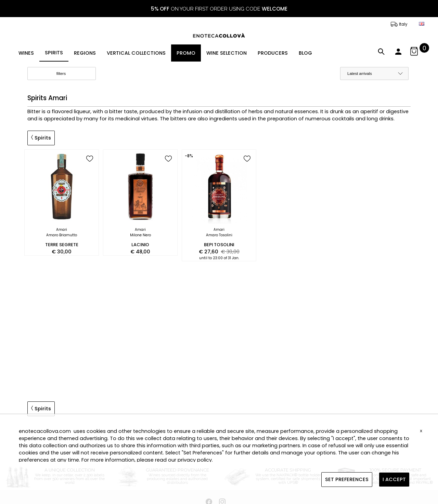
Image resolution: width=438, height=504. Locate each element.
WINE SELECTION (227, 53)
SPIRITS (54, 53)
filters (67, 74)
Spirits (41, 138)
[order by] (374, 74)
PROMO (186, 53)
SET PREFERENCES (347, 479)
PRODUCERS (273, 53)
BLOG (305, 53)
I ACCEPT (394, 479)
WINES (26, 53)
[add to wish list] (90, 159)
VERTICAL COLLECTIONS (136, 53)
